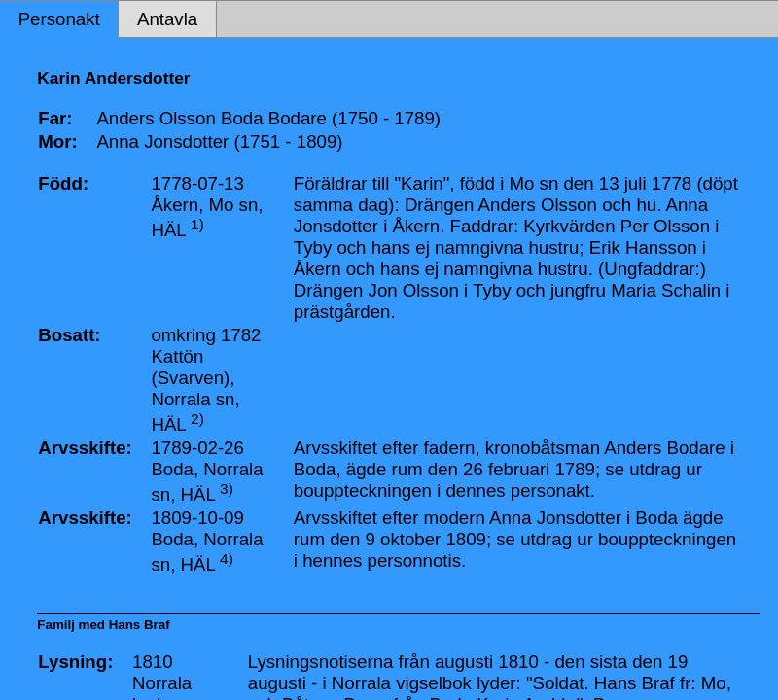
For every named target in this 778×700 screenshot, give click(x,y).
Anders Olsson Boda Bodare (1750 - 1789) (268, 118)
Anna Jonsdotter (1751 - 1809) (219, 141)
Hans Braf (140, 625)
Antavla (167, 19)
